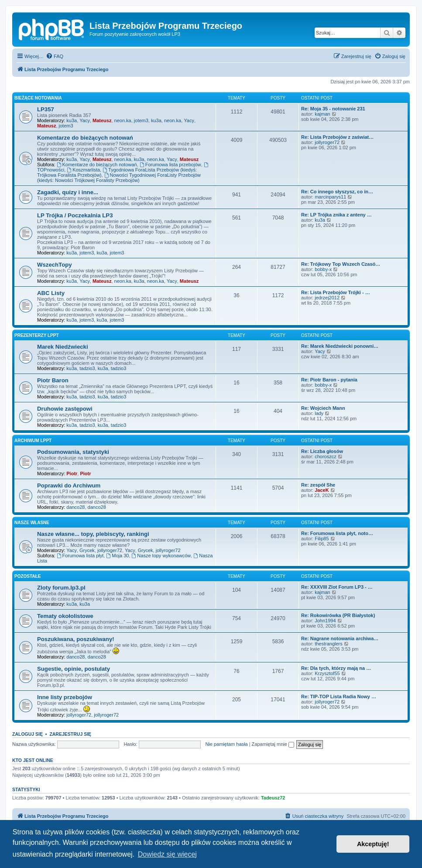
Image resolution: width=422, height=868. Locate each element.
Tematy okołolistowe (65, 616)
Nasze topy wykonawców (161, 556)
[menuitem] (55, 56)
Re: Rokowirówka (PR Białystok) (338, 615)
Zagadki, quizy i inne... (68, 192)
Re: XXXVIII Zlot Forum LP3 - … (337, 587)
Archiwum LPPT (33, 441)
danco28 (75, 507)
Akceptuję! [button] (373, 844)
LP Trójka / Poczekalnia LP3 (75, 215)
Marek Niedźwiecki (63, 347)
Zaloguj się (27, 734)
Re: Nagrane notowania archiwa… (340, 638)
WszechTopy (55, 265)
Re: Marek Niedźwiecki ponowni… (340, 346)
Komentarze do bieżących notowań (85, 138)
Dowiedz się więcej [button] (167, 854)
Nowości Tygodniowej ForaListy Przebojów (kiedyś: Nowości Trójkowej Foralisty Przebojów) (119, 178)
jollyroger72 (327, 142)
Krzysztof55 (327, 673)
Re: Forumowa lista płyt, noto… (337, 533)
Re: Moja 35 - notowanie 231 (333, 109)
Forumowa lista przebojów (170, 165)
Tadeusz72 (273, 798)
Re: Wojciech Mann (323, 408)
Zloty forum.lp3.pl (61, 588)
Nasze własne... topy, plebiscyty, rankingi (93, 534)
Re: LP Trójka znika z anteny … (336, 215)
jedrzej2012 (327, 298)
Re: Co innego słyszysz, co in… (337, 192)
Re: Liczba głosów (322, 451)
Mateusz (102, 120)
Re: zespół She (318, 485)
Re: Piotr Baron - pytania (329, 380)
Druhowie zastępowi (65, 409)
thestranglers (329, 644)
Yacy (85, 120)
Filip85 (322, 539)
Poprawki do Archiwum (69, 485)
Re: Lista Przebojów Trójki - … (336, 292)
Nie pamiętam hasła (226, 744)
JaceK (322, 490)
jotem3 (141, 120)
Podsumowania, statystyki (73, 452)
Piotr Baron (53, 380)
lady (319, 413)
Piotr (72, 473)
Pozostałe (27, 576)
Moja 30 (117, 556)
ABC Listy (51, 293)
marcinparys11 (330, 197)
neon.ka (123, 120)
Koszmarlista (83, 170)
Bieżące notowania (38, 98)
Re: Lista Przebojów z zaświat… (337, 137)
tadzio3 (87, 368)
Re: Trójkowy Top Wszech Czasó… (341, 264)
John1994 (325, 621)
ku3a (72, 120)
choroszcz (326, 456)
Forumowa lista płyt (80, 556)
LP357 (46, 109)
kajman (322, 114)
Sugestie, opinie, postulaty (74, 669)
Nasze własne (32, 523)
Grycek (87, 550)
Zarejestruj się (70, 734)
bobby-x (323, 269)
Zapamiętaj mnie (273, 744)
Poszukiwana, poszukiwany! (76, 639)
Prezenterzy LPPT (37, 335)
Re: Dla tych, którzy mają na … (336, 668)
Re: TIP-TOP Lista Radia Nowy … (339, 696)
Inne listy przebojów (65, 697)
